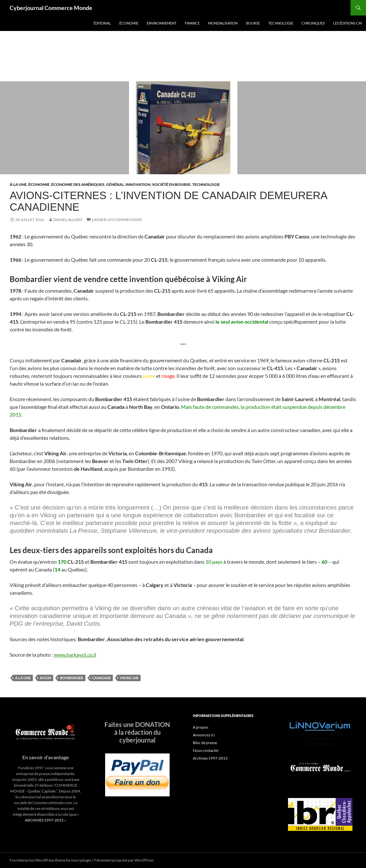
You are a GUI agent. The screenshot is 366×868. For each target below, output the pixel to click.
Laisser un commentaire (117, 220)
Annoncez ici (204, 735)
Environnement (162, 23)
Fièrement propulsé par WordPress (124, 860)
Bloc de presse (205, 743)
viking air (129, 678)
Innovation (138, 184)
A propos (201, 727)
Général (115, 184)
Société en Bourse (171, 184)
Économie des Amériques (78, 184)
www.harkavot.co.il (75, 655)
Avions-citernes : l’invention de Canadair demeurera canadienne (168, 201)
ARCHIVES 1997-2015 (44, 820)
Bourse (253, 23)
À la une (18, 184)
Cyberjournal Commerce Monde (51, 8)
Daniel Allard (68, 220)
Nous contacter (206, 750)
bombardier (72, 678)
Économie (129, 23)
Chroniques (313, 23)
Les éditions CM (347, 23)
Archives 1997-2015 (210, 758)
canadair (101, 678)
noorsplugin (81, 860)
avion (45, 678)
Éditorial (102, 23)
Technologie (281, 23)
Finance (192, 23)
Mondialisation (223, 23)
